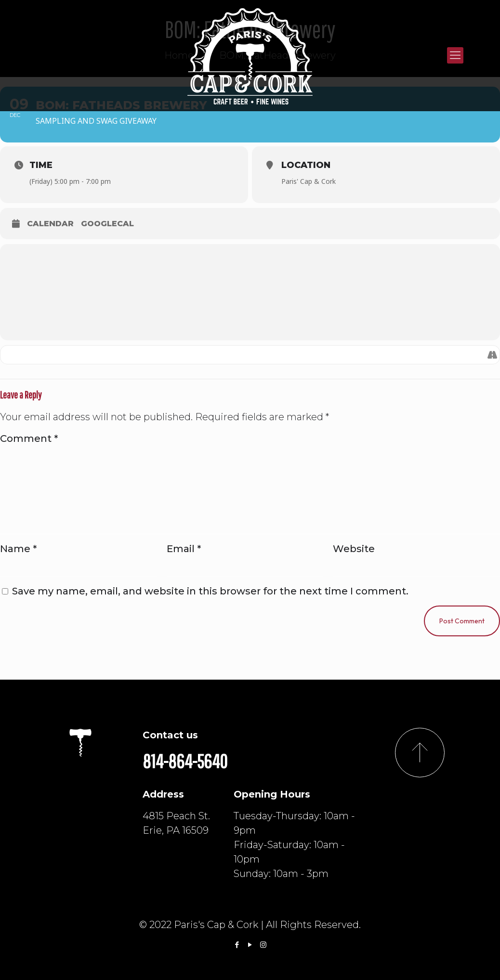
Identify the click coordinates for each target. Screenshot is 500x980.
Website (354, 549)
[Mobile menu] (455, 55)
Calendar (50, 224)
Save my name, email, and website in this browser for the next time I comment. (210, 591)
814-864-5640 (185, 761)
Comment (29, 438)
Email (184, 549)
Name (18, 549)
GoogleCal (107, 224)
